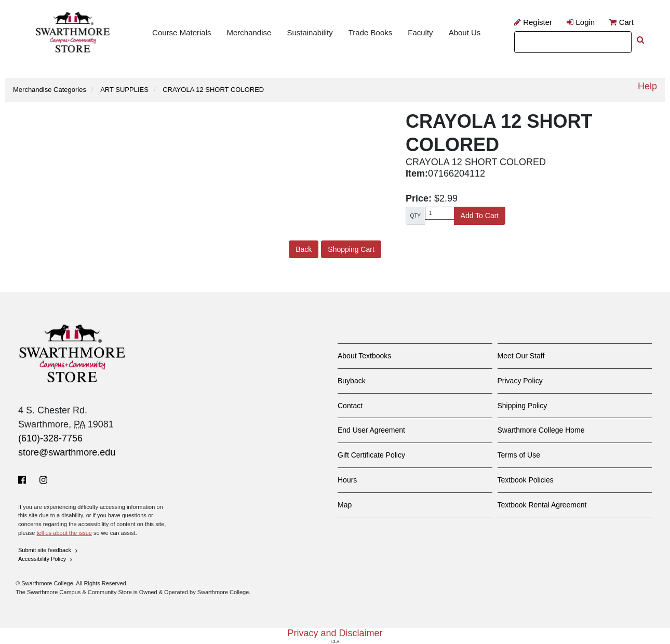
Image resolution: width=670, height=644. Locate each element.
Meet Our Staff (521, 356)
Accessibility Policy (46, 559)
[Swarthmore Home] (73, 353)
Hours (347, 480)
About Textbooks (364, 356)
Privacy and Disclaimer (335, 633)
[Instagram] (43, 480)
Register (533, 22)
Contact (350, 406)
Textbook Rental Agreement (542, 505)
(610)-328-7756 (50, 438)
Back (304, 249)
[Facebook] (24, 480)
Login (581, 22)
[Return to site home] (73, 33)
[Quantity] (440, 213)
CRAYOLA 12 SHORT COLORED (213, 90)
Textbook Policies (526, 480)
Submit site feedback (48, 550)
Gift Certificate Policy (371, 455)
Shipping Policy (522, 406)
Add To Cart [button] (480, 216)
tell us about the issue (64, 533)
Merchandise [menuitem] (249, 32)
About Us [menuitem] (465, 32)
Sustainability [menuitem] (310, 32)
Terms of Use (519, 455)
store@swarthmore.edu (67, 452)
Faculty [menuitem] (420, 32)
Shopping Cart (351, 249)
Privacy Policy (520, 381)
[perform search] (640, 40)
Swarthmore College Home (541, 430)
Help (647, 86)
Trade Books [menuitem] (371, 32)
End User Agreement (371, 430)
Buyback (352, 381)
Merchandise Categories (50, 90)
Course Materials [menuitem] (182, 32)
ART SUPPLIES (124, 90)
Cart (621, 22)
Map (345, 505)
